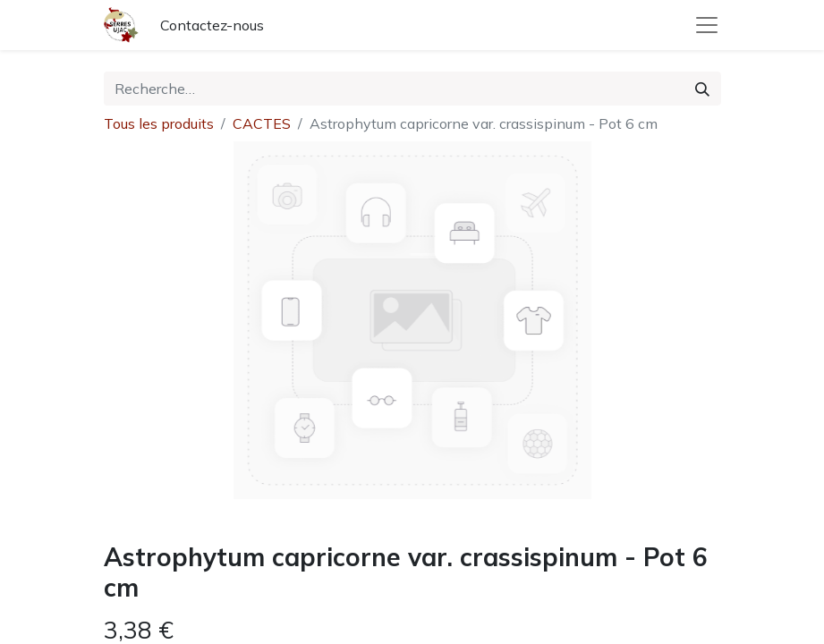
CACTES (262, 123)
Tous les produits (159, 123)
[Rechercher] (702, 89)
